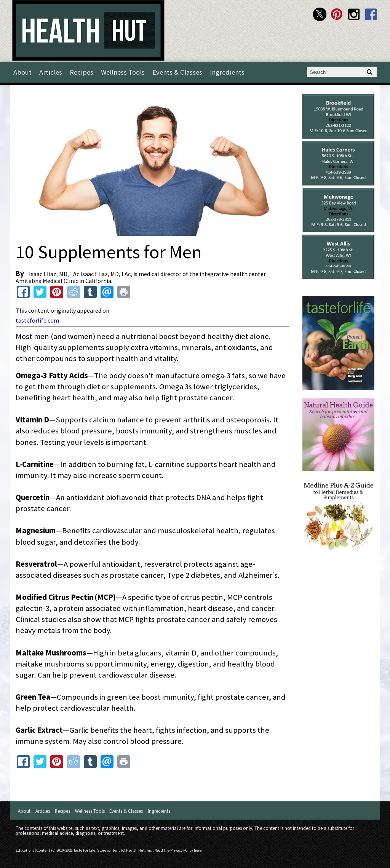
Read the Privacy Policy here (178, 850)
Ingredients (227, 72)
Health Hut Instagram (354, 14)
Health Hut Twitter (320, 14)
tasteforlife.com (37, 320)
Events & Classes (177, 72)
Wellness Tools (123, 72)
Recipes (82, 72)
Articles (51, 72)
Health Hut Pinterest (337, 14)
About (22, 72)
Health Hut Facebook (371, 14)
